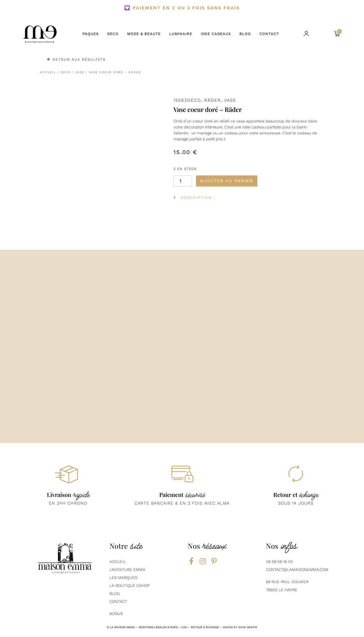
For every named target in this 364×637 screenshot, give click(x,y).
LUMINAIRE (181, 34)
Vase (80, 72)
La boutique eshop (130, 585)
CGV (184, 627)
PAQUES (91, 34)
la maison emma (122, 627)
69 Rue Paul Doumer (287, 582)
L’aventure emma (127, 570)
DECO (113, 34)
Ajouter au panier (227, 181)
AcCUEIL (118, 562)
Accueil (48, 72)
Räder (213, 100)
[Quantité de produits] (183, 181)
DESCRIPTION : (198, 197)
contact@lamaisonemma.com (297, 570)
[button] (321, 34)
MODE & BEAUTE (144, 34)
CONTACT (269, 34)
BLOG (245, 34)
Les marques (123, 577)
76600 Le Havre (282, 590)
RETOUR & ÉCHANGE (205, 627)
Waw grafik (248, 627)
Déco (66, 72)
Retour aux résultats (76, 60)
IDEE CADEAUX (216, 34)
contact (118, 601)
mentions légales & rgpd (158, 627)
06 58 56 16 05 (279, 562)
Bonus (116, 614)
